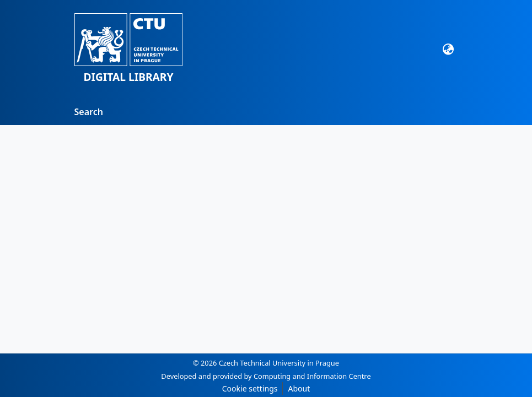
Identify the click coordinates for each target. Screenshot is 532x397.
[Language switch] (448, 49)
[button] (129, 49)
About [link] (299, 388)
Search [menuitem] (89, 112)
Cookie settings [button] (250, 388)
